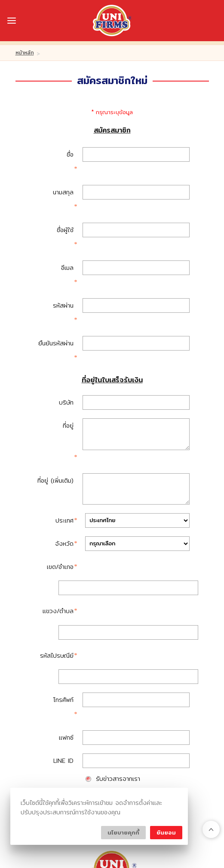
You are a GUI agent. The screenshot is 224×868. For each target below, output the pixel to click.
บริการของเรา (162, 735)
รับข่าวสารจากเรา (118, 587)
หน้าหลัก (25, 53)
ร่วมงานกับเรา (150, 766)
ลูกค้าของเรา (110, 735)
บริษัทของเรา (59, 735)
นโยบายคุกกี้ (123, 832)
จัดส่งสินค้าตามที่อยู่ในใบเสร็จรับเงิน (141, 601)
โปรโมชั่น (65, 766)
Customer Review (112, 751)
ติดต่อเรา (104, 766)
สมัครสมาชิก (112, 620)
